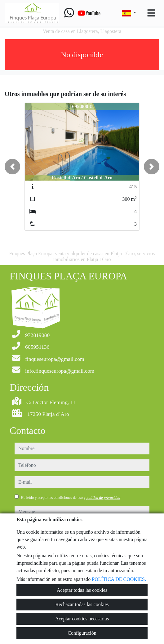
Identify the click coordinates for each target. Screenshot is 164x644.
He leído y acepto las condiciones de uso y (71, 498)
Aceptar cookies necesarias (82, 619)
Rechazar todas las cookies (82, 604)
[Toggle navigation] (151, 13)
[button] (12, 167)
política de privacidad (103, 498)
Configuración (82, 633)
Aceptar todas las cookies (82, 590)
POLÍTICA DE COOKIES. (119, 579)
